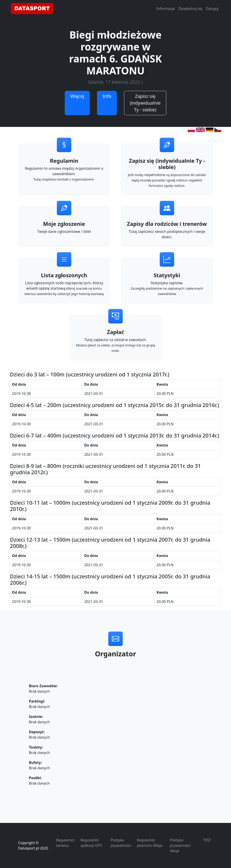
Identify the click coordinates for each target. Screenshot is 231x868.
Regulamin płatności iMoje (150, 843)
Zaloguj (212, 9)
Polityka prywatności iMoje (180, 845)
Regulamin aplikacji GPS (91, 843)
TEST (207, 840)
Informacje (166, 9)
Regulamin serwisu (65, 843)
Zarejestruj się (190, 9)
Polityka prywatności (121, 843)
